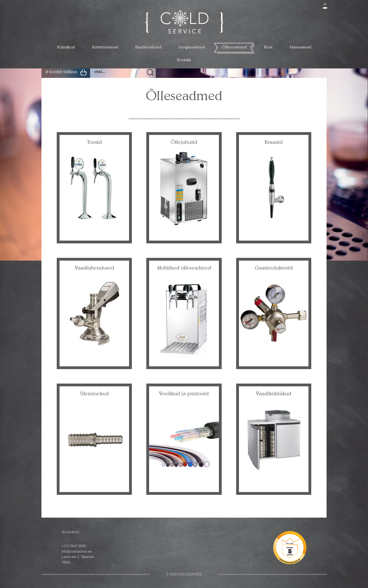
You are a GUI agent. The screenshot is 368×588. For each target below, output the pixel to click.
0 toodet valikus (61, 72)
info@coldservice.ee (77, 552)
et (325, 4)
